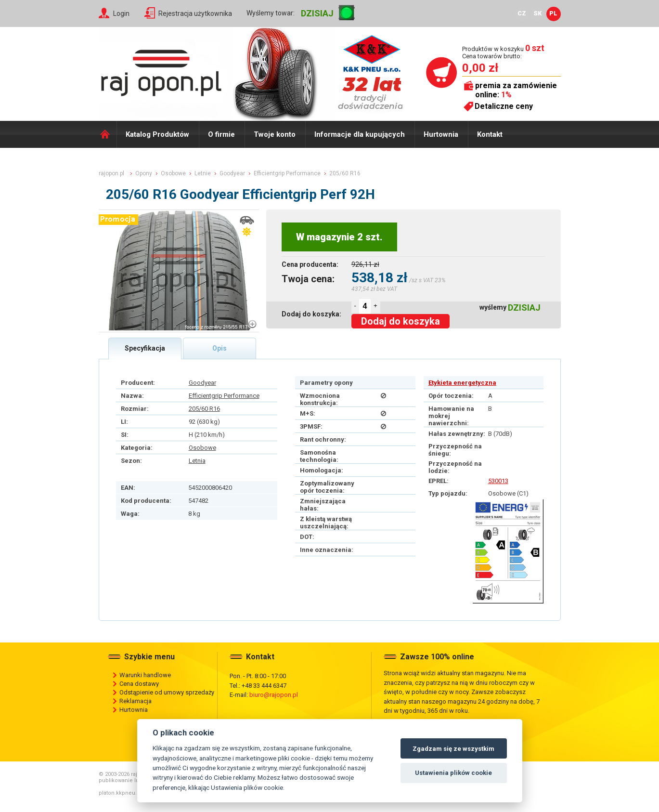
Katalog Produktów (157, 134)
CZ (522, 13)
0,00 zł (480, 68)
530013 (498, 481)
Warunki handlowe (145, 675)
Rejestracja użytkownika (195, 13)
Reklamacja (136, 701)
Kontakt (490, 134)
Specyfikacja (145, 348)
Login (121, 13)
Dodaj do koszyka (401, 321)
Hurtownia (441, 134)
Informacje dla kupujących (360, 134)
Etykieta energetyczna (462, 383)
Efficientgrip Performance (224, 396)
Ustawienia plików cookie (453, 773)
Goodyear (202, 383)
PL (553, 13)
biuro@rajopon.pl (274, 695)
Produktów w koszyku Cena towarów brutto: (503, 52)
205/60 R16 (204, 409)
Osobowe (202, 448)
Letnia (197, 461)
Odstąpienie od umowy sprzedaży (167, 692)
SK (538, 13)
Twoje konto (275, 134)
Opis (220, 348)
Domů (108, 134)
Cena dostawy (139, 684)
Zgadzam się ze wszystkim (453, 749)
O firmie (221, 134)
